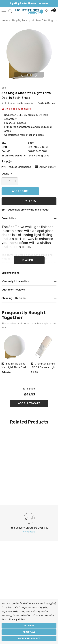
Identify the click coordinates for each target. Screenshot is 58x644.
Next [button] (36, 75)
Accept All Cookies (29, 638)
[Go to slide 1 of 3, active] (29, 75)
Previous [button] (22, 75)
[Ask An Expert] (45, 167)
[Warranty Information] (29, 281)
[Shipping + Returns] (29, 298)
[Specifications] (29, 273)
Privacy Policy (17, 619)
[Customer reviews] (29, 290)
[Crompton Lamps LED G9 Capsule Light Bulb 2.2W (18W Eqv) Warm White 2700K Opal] (44, 347)
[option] (15, 355)
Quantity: (7, 174)
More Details (29, 532)
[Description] (29, 218)
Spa (4, 88)
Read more (29, 260)
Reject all (29, 632)
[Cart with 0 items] (53, 11)
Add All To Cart (29, 403)
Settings (29, 626)
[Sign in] (46, 11)
